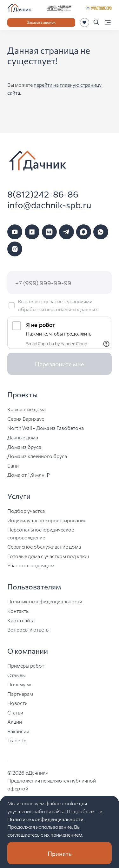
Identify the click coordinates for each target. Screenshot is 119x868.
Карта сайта (21, 620)
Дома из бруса (24, 447)
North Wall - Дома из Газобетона (46, 428)
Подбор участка (26, 511)
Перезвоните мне (60, 364)
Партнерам (20, 694)
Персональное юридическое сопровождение (41, 533)
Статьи (15, 712)
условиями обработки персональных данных (58, 305)
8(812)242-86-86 (43, 194)
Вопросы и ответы (28, 629)
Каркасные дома (26, 409)
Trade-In (17, 740)
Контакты (18, 611)
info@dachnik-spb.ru (49, 204)
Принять (60, 853)
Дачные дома (23, 437)
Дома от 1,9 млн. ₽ (29, 475)
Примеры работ (26, 665)
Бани (13, 465)
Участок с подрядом (31, 565)
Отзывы (17, 675)
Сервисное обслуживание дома (44, 546)
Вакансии (18, 731)
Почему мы (20, 684)
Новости (17, 703)
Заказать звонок (41, 22)
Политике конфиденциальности (45, 819)
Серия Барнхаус (26, 418)
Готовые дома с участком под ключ (48, 556)
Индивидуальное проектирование (47, 520)
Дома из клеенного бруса (37, 456)
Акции (15, 721)
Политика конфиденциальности (45, 601)
